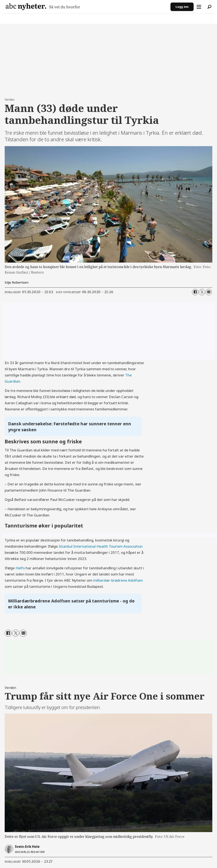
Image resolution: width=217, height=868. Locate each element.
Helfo (21, 568)
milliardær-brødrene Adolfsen (118, 580)
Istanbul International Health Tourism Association (101, 546)
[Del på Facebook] (195, 292)
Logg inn (182, 7)
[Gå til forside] (43, 7)
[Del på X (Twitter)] (202, 292)
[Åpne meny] (199, 7)
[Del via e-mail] (209, 292)
